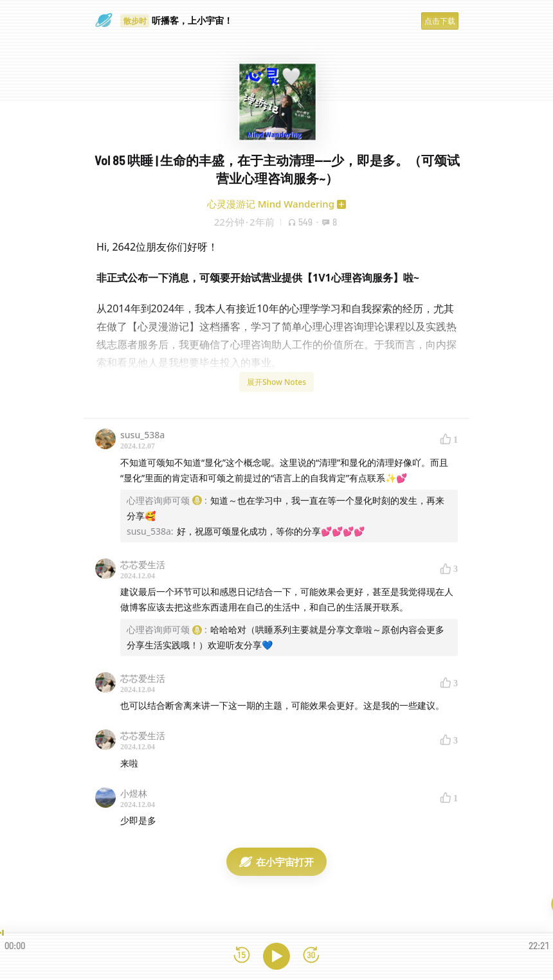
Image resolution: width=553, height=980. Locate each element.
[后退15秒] (242, 956)
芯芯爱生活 (143, 565)
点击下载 (440, 21)
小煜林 (134, 793)
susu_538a (142, 435)
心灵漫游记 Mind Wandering (271, 204)
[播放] (276, 956)
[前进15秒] (311, 956)
